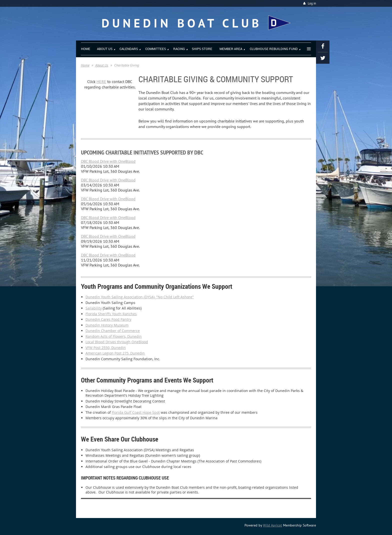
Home (85, 65)
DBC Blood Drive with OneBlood (108, 161)
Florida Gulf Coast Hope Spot (136, 412)
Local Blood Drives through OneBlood (117, 342)
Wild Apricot (272, 525)
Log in (312, 3)
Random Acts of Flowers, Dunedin (114, 336)
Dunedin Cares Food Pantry (108, 319)
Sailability (94, 308)
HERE (101, 81)
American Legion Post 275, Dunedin (115, 353)
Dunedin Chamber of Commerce (113, 331)
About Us (102, 65)
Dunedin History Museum (107, 325)
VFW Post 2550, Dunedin (106, 348)
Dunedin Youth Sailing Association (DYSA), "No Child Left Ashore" (140, 297)
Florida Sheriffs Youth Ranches (111, 314)
